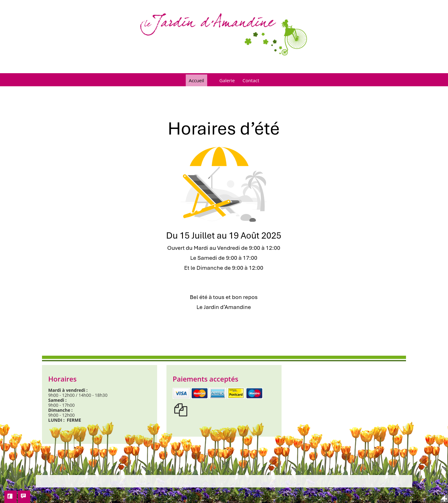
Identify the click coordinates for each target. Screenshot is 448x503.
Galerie (227, 80)
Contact (251, 80)
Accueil (196, 80)
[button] (11, 497)
